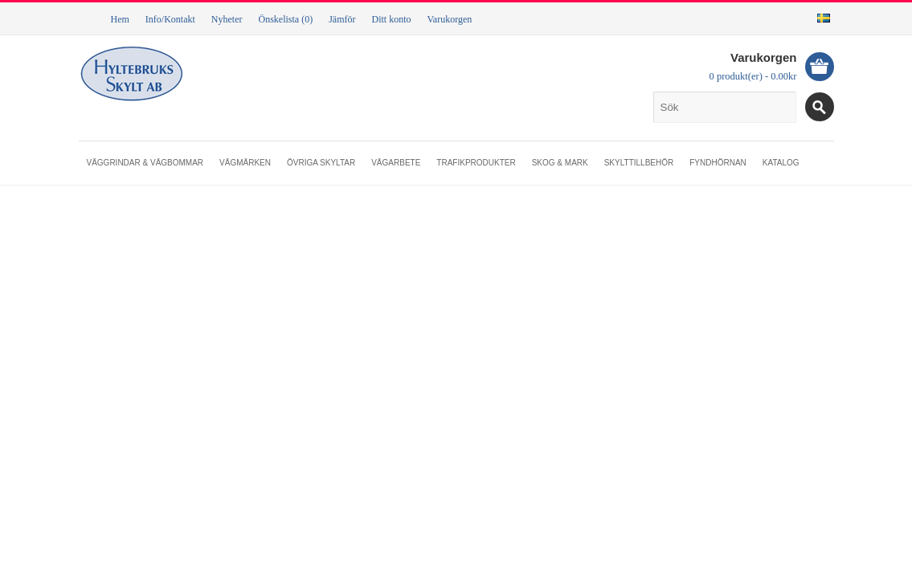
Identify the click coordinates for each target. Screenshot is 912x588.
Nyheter (227, 19)
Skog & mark (560, 163)
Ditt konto (391, 19)
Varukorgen (449, 19)
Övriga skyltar (321, 163)
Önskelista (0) (285, 19)
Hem (120, 19)
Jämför (342, 19)
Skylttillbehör (639, 163)
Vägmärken (245, 163)
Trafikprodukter (476, 163)
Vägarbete (396, 163)
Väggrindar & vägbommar (145, 163)
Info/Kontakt (170, 19)
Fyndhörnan (718, 163)
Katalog (781, 163)
